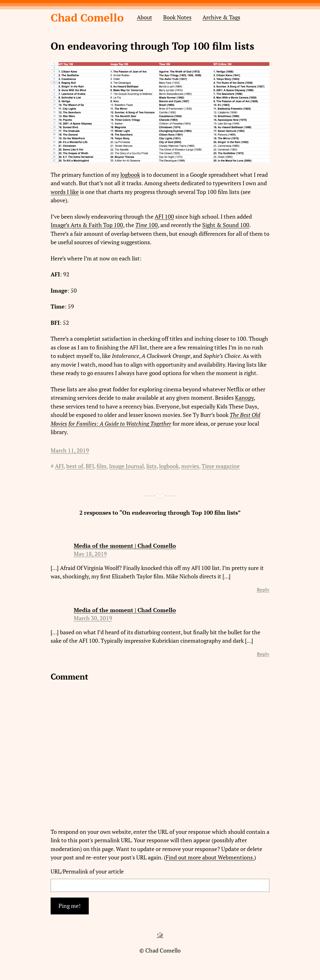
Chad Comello (87, 17)
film (102, 466)
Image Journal (126, 466)
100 (153, 225)
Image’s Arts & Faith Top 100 (87, 225)
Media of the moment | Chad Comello (125, 546)
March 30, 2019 (93, 618)
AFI (59, 466)
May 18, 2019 (90, 554)
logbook (130, 175)
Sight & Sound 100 (226, 225)
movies (190, 466)
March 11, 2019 (70, 450)
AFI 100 (164, 217)
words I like (65, 192)
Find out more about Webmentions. (210, 857)
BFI (90, 466)
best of (75, 466)
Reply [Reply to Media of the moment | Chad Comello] (263, 590)
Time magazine (221, 466)
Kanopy (244, 398)
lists (151, 466)
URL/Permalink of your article (87, 871)
